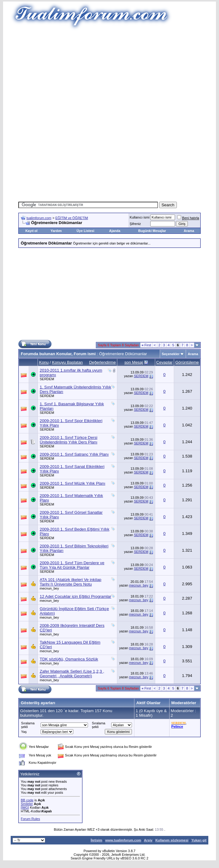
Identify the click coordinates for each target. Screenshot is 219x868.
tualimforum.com (39, 218)
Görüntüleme (187, 362)
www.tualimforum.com (123, 840)
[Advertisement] (118, 73)
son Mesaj (134, 362)
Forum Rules (30, 819)
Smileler (27, 804)
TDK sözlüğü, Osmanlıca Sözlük (69, 659)
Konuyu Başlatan (67, 362)
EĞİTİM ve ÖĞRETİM (72, 218)
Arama (189, 231)
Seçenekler (171, 354)
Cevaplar (164, 362)
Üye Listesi (86, 231)
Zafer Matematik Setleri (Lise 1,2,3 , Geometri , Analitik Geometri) (72, 674)
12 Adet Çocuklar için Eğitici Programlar (75, 596)
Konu (44, 362)
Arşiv (148, 840)
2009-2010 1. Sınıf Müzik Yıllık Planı (73, 483)
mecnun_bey (49, 588)
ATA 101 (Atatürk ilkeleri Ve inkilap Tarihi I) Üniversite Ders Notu (71, 582)
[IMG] (25, 807)
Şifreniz (135, 224)
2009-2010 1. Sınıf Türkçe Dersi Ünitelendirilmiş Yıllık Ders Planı (69, 440)
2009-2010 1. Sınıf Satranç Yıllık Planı (74, 454)
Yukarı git (199, 840)
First (146, 345)
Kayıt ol (31, 231)
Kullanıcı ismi (140, 217)
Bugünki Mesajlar (152, 231)
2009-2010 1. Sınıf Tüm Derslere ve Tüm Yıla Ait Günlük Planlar (72, 565)
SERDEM (47, 379)
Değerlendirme (102, 362)
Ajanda (115, 231)
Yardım (56, 231)
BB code (27, 800)
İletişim (97, 840)
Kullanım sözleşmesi (172, 840)
